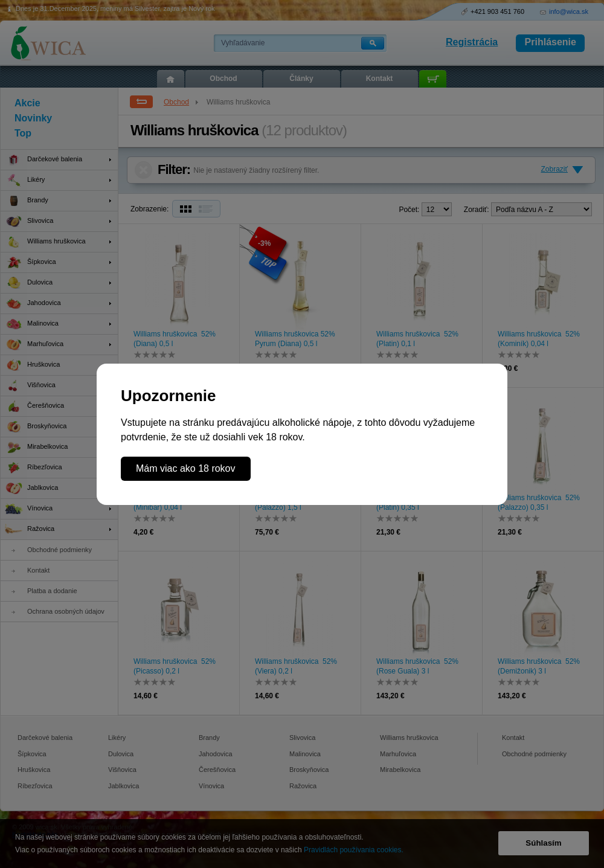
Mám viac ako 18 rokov (186, 468)
